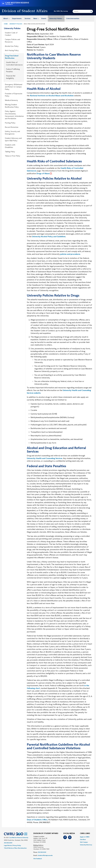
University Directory (86, 845)
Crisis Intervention (73, 18)
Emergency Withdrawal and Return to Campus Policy (14, 87)
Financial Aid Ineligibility (11, 77)
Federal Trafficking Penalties (13, 70)
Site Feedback (38, 859)
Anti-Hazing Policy (12, 50)
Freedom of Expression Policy (14, 95)
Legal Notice (8, 845)
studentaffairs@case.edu (45, 855)
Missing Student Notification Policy (12, 106)
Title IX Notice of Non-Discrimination (15, 848)
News (37, 18)
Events (44, 18)
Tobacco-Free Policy (13, 156)
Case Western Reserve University (19, 838)
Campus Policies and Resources (12, 41)
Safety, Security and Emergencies (12, 133)
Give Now (83, 839)
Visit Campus (84, 842)
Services (28, 18)
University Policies (57, 18)
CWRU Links (85, 833)
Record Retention (12, 127)
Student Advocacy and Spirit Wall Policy (13, 139)
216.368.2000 (8, 843)
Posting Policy (10, 123)
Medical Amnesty (11, 100)
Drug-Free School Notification (12, 57)
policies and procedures (70, 254)
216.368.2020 (42, 852)
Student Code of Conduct (11, 34)
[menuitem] (6, 18)
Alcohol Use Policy (12, 46)
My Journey (64, 11)
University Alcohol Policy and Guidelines (49, 236)
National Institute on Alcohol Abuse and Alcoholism (52, 96)
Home (6, 24)
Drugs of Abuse (43, 173)
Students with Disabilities (10, 146)
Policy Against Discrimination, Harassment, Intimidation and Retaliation (14, 115)
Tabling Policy (10, 152)
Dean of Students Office (37, 820)
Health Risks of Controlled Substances (14, 64)
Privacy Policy (17, 845)
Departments (17, 18)
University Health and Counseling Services (45, 458)
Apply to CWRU (85, 837)
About (7, 18)
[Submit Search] (91, 11)
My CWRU (57, 11)
